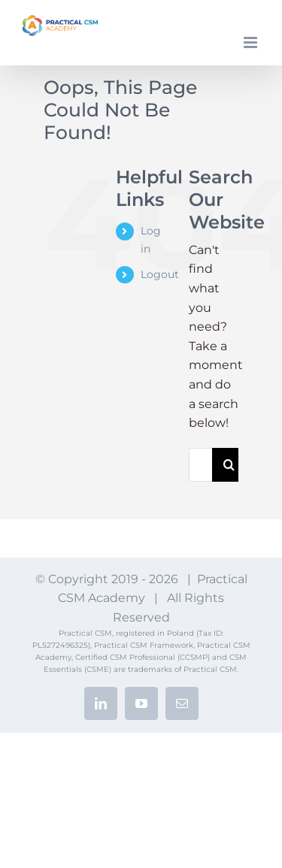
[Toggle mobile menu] (252, 42)
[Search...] (200, 465)
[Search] (229, 465)
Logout (160, 274)
